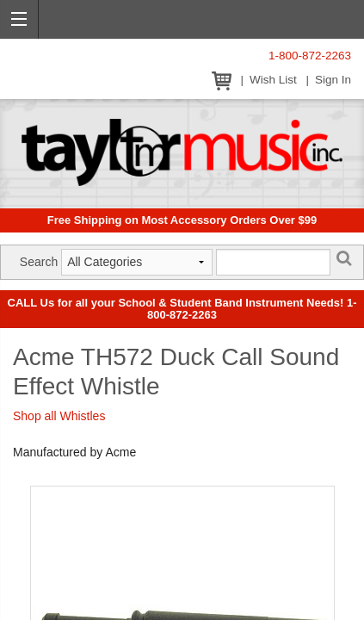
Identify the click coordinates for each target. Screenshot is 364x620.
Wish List (273, 80)
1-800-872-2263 (310, 56)
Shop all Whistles (59, 416)
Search (39, 262)
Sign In (333, 80)
